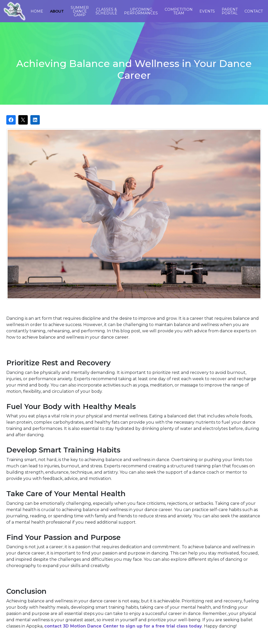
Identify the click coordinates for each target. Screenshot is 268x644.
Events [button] (207, 11)
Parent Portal (230, 11)
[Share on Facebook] (11, 120)
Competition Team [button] (179, 11)
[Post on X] (23, 120)
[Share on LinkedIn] (35, 120)
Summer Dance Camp (80, 11)
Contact (254, 11)
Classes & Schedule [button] (106, 11)
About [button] (57, 11)
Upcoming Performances (141, 11)
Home (37, 11)
